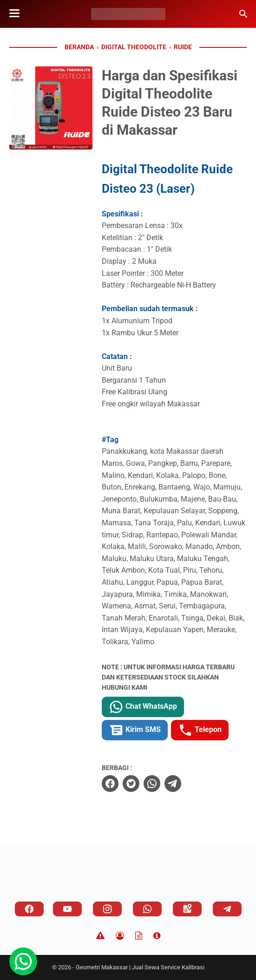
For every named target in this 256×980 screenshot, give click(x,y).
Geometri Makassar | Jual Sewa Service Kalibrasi (140, 967)
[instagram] (107, 909)
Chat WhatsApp (143, 707)
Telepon (200, 730)
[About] (157, 936)
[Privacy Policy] (120, 936)
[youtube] (67, 909)
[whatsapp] (152, 784)
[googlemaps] (187, 909)
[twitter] (131, 784)
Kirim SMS (135, 730)
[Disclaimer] (100, 936)
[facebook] (110, 784)
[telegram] (173, 784)
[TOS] (139, 936)
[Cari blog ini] (243, 14)
